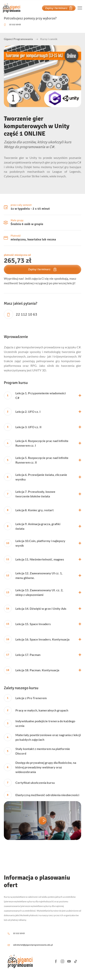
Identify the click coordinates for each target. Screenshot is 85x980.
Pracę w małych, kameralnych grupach (36, 710)
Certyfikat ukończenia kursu (29, 783)
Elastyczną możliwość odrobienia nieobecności (42, 795)
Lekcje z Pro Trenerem (25, 698)
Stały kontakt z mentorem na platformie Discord (37, 751)
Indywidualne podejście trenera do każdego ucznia (40, 723)
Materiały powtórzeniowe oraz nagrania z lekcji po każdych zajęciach (42, 737)
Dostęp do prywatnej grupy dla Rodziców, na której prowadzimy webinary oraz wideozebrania (40, 767)
